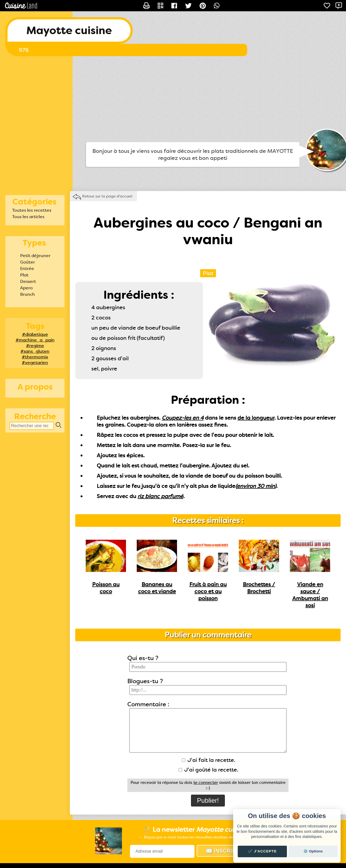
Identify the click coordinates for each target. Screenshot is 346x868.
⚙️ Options (313, 851)
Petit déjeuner (35, 256)
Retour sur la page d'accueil (107, 196)
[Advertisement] (173, 99)
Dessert (28, 281)
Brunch (28, 294)
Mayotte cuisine (69, 30)
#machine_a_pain (35, 340)
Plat (24, 275)
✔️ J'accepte (262, 851)
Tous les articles (28, 217)
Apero (26, 288)
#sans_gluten (35, 351)
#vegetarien (35, 363)
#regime (35, 346)
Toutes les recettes (32, 210)
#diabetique (35, 334)
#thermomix (35, 357)
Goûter (28, 262)
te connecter (206, 783)
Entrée (27, 269)
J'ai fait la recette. (209, 760)
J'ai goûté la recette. (208, 770)
